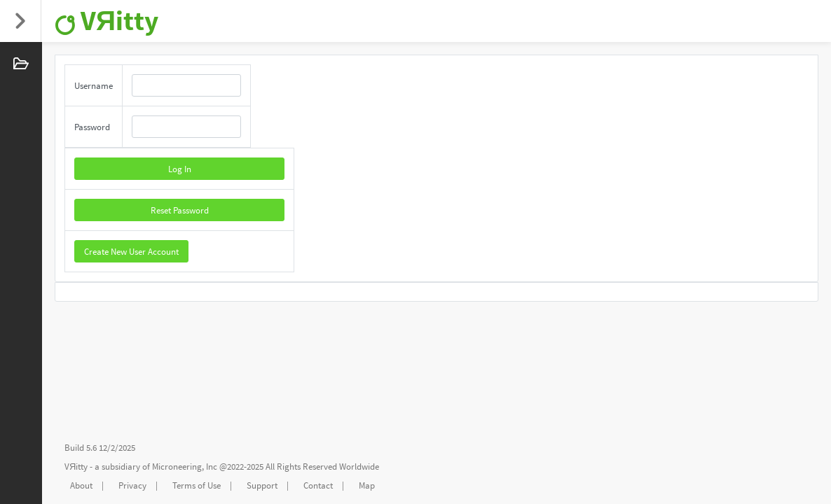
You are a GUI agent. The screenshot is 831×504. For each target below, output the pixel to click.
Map (367, 485)
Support (262, 485)
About (81, 485)
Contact (318, 485)
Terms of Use (197, 485)
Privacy (132, 485)
